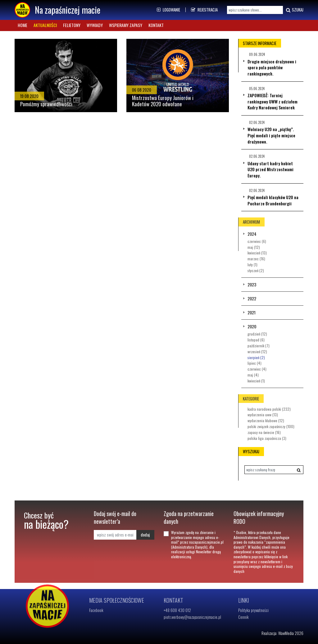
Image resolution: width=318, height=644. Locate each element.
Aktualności (45, 25)
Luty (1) (252, 265)
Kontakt (156, 25)
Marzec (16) (256, 259)
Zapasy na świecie (264, 432)
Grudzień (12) (257, 334)
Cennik (243, 617)
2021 (252, 313)
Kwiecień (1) (256, 381)
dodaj (145, 534)
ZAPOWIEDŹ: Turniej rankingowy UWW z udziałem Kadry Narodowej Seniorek (273, 101)
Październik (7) (259, 346)
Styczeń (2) (256, 270)
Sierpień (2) (256, 357)
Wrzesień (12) (257, 352)
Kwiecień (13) (257, 253)
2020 (252, 327)
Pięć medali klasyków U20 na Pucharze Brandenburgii (273, 200)
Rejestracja (204, 10)
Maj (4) (253, 375)
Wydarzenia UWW (263, 415)
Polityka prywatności (253, 610)
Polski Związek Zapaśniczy (271, 426)
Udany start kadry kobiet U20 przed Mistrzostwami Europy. (270, 169)
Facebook (96, 610)
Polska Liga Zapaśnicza (267, 438)
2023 (252, 285)
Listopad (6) (256, 340)
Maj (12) (254, 247)
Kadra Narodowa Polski (269, 409)
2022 (252, 299)
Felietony (72, 25)
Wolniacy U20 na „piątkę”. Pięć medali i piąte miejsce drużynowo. (271, 135)
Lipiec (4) (254, 363)
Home (23, 25)
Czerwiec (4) (257, 369)
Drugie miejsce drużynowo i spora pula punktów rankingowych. (272, 67)
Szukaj (294, 10)
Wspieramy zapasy (126, 25)
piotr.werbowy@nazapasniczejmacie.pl (192, 617)
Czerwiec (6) (257, 241)
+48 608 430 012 (177, 610)
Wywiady (95, 25)
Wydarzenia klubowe (266, 420)
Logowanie (168, 10)
